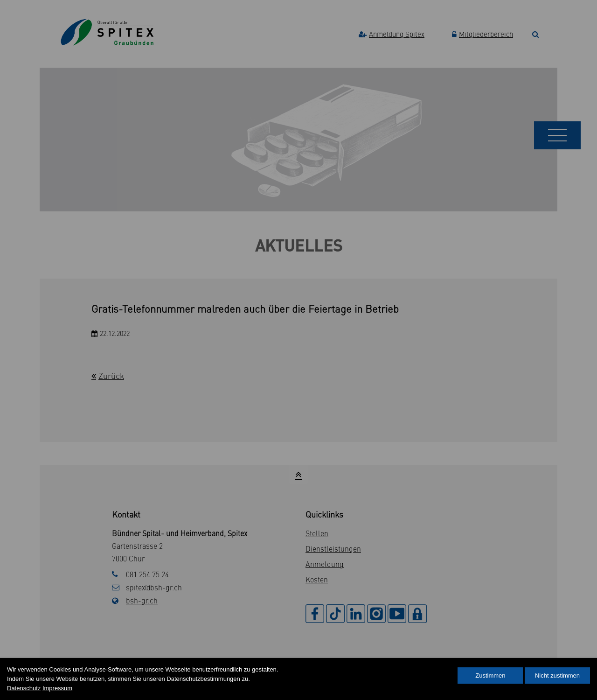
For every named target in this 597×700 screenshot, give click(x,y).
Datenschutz (24, 688)
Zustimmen (490, 675)
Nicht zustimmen (557, 675)
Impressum (57, 688)
